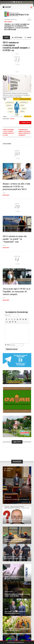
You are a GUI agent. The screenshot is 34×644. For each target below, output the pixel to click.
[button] (6, 319)
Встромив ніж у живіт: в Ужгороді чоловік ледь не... (16, 558)
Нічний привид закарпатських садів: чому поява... (17, 595)
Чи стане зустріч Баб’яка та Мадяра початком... (16, 612)
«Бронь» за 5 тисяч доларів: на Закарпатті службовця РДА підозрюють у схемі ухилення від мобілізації (17, 27)
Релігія (6, 626)
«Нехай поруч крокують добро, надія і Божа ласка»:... (17, 630)
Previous (28, 20)
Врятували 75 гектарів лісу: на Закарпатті (16, 499)
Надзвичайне (8, 574)
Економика (7, 537)
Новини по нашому (9, 592)
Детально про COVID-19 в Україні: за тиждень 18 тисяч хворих (17, 291)
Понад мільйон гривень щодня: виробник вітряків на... (18, 540)
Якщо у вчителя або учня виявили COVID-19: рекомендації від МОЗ (16, 186)
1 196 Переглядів (17, 37)
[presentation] (6, 319)
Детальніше (7, 195)
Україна (12, 119)
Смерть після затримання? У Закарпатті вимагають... (17, 520)
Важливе (6, 609)
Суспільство (8, 497)
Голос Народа (7, 517)
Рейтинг (28, 37)
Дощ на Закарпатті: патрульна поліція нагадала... (17, 578)
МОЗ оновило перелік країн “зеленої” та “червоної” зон (15, 239)
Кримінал (7, 554)
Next (30, 20)
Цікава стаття (25, 123)
